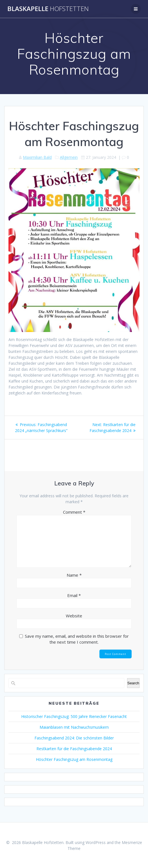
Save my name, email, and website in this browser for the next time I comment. (77, 639)
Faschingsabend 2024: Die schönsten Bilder (74, 738)
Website (74, 616)
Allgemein (69, 157)
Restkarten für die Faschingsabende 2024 (74, 749)
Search (133, 683)
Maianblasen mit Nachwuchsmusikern (74, 727)
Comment (74, 512)
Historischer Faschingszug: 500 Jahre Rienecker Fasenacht (74, 716)
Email (74, 595)
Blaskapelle (48, 9)
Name (74, 575)
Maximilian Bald (37, 157)
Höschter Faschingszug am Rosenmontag (74, 759)
